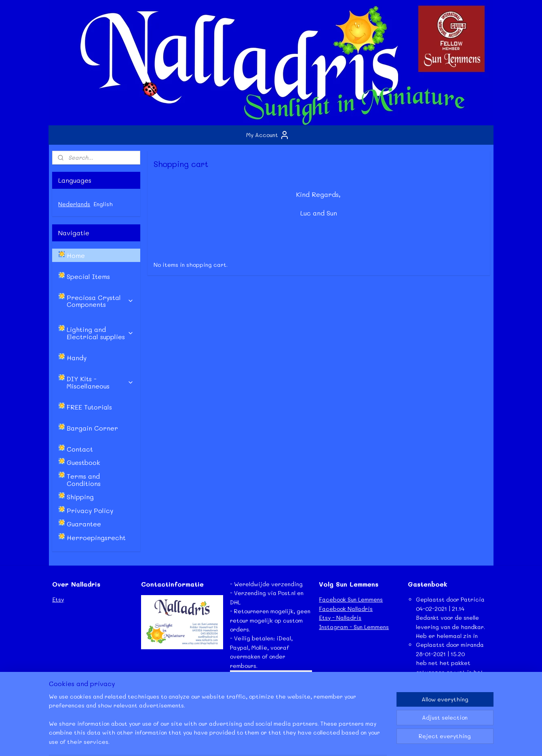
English (103, 204)
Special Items (88, 276)
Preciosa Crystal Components (100, 301)
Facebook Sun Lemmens (351, 599)
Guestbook (83, 462)
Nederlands (74, 204)
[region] (218, 724)
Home (76, 255)
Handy (77, 358)
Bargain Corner (92, 428)
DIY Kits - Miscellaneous (100, 382)
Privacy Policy (90, 510)
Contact (80, 449)
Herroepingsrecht (96, 537)
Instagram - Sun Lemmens (354, 627)
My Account (268, 135)
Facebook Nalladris (346, 609)
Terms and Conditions (84, 480)
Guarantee (84, 524)
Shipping (80, 497)
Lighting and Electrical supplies (100, 333)
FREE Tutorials (89, 407)
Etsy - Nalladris (340, 618)
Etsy (58, 599)
